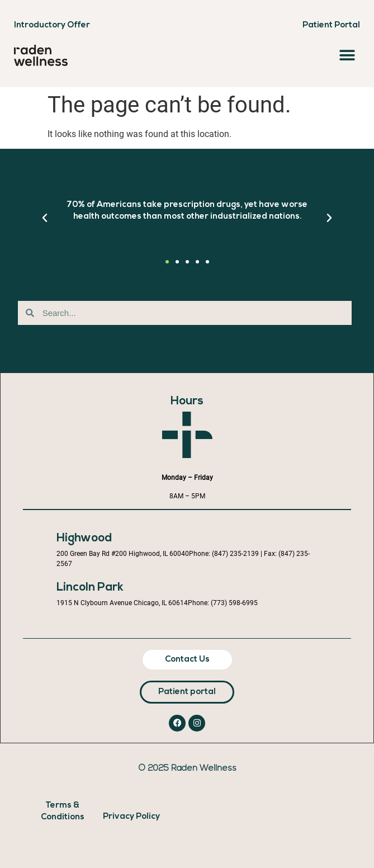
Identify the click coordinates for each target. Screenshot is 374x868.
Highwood (84, 538)
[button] (347, 55)
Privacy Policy (131, 817)
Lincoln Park (90, 588)
